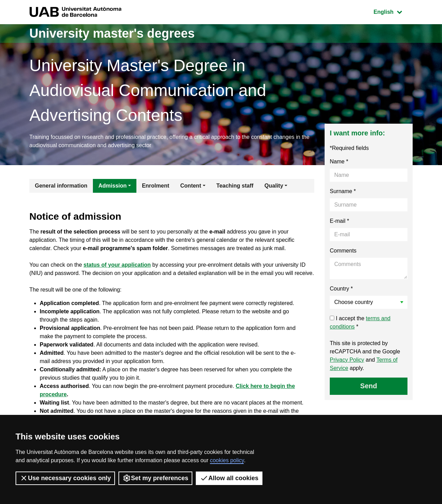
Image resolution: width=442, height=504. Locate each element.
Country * (341, 289)
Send (369, 386)
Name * (339, 161)
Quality (274, 186)
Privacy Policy (347, 360)
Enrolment (156, 186)
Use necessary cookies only (65, 478)
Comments (343, 251)
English (393, 11)
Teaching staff (235, 186)
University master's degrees (112, 33)
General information (61, 186)
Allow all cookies (229, 478)
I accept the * (360, 322)
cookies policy (227, 460)
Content (191, 186)
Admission (113, 186)
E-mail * (339, 221)
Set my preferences (155, 478)
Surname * (343, 191)
